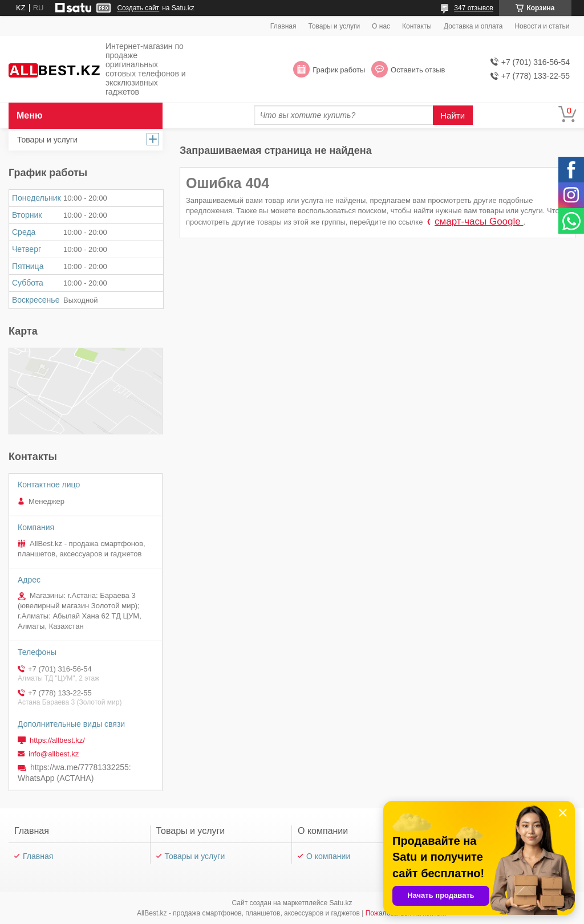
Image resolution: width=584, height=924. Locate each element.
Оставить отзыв (418, 70)
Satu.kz (340, 903)
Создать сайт (138, 8)
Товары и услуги (334, 26)
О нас (381, 26)
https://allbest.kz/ (57, 740)
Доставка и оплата (473, 26)
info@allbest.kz (54, 754)
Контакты (417, 26)
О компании (328, 856)
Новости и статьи (542, 26)
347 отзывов (474, 8)
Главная (283, 26)
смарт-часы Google (479, 221)
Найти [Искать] (453, 115)
